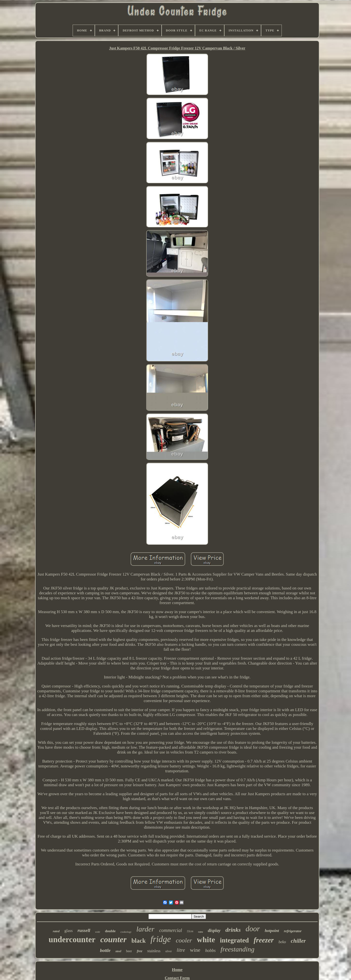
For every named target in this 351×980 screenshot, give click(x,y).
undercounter (72, 940)
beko (282, 942)
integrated (234, 940)
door (253, 929)
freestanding (238, 949)
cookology (126, 932)
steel (118, 951)
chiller (298, 941)
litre (181, 950)
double (110, 931)
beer (129, 951)
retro (201, 932)
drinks (233, 930)
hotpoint (272, 931)
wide (98, 932)
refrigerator (293, 931)
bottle (105, 950)
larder (145, 929)
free (140, 951)
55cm (190, 931)
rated (56, 931)
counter (114, 939)
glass (68, 931)
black (138, 941)
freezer (264, 940)
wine (195, 950)
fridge (161, 939)
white (206, 940)
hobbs (210, 951)
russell (84, 930)
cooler (184, 940)
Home (177, 970)
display (214, 931)
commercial (171, 930)
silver (169, 951)
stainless (154, 951)
